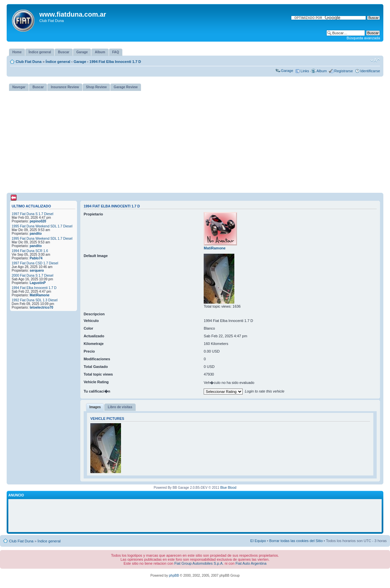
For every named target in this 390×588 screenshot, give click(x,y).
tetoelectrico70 (41, 307)
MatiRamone (39, 295)
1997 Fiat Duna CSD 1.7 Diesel (35, 263)
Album (321, 71)
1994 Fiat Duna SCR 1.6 (30, 251)
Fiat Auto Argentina (251, 563)
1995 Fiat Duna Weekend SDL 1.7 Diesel (42, 226)
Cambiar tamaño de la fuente (375, 60)
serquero (37, 271)
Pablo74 (36, 258)
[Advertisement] (195, 141)
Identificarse (370, 71)
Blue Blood (228, 488)
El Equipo (258, 541)
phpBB (174, 576)
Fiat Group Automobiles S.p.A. (199, 563)
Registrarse (343, 71)
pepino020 (38, 221)
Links (305, 71)
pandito (36, 234)
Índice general (58, 62)
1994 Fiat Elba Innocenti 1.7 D (115, 62)
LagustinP (38, 283)
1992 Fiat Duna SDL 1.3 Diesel (35, 300)
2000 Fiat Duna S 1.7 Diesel (32, 276)
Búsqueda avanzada (363, 38)
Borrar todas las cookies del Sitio (296, 541)
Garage (80, 62)
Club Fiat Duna (29, 62)
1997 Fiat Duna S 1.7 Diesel (32, 214)
